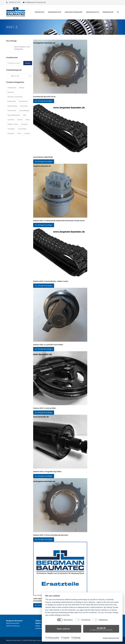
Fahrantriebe (12, 106)
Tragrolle (11, 133)
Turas (19, 133)
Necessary (68, 620)
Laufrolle (11, 120)
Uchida (27, 133)
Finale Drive (12, 110)
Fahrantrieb (23, 101)
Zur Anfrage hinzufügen (44, 101)
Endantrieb (12, 101)
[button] (118, 12)
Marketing (103, 620)
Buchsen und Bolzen (15, 97)
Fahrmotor (24, 106)
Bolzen (22, 88)
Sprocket (24, 124)
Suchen (28, 63)
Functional (86, 620)
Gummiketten (24, 110)
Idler (25, 115)
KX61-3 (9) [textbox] (18, 76)
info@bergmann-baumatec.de (36, 2)
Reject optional (63, 629)
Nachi (28, 120)
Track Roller (22, 129)
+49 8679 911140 (14, 2)
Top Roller (11, 129)
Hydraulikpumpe (14, 115)
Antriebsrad (12, 88)
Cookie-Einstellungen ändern (32, 640)
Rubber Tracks (13, 124)
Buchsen (11, 92)
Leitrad (20, 120)
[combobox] (19, 76)
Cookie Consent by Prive (111, 638)
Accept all (101, 629)
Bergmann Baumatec (13, 640)
